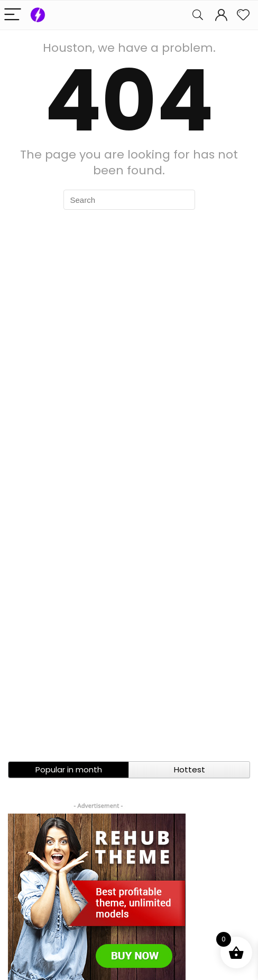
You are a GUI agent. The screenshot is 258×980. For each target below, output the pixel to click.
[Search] (198, 15)
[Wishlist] (243, 15)
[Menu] (13, 15)
